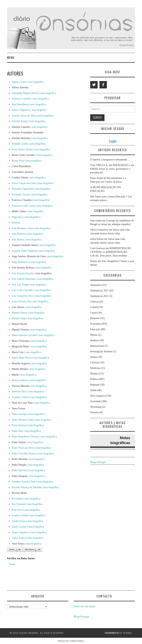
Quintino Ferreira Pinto (24, 482)
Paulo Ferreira (19, 425)
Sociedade (96, 401)
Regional (95, 385)
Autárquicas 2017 (99, 291)
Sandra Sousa (19, 521)
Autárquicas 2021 (99, 296)
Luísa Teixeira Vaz (21, 301)
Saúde (93, 390)
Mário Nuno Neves (22, 358)
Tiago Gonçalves (20, 532)
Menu (11, 58)
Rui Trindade (18, 504)
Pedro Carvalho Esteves (24, 454)
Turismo (95, 412)
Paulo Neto (17, 431)
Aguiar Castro (19, 82)
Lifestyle (95, 363)
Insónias (16, 223)
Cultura (94, 307)
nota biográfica (36, 82)
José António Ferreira (23, 273)
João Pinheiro (19, 234)
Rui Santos (17, 499)
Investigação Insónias (101, 351)
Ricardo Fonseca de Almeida (27, 487)
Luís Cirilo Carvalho (22, 290)
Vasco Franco (19, 538)
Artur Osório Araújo (22, 149)
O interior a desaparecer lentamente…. (110, 160)
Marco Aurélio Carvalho (24, 335)
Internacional (97, 346)
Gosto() (15, 550)
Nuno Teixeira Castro (23, 420)
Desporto (95, 318)
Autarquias (96, 285)
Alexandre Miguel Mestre (25, 93)
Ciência (94, 302)
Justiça (94, 357)
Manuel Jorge (19, 318)
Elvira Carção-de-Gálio (24, 183)
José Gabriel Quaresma (24, 279)
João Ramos (18, 240)
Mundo (94, 374)
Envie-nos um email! (85, 606)
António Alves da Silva (24, 116)
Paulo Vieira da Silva (23, 448)
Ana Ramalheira (20, 104)
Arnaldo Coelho (20, 144)
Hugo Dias (17, 217)
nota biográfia (39, 110)
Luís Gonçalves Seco (23, 296)
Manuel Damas (20, 313)
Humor (94, 335)
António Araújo (20, 121)
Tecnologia (96, 407)
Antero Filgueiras (21, 110)
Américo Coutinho (21, 99)
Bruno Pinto (18, 161)
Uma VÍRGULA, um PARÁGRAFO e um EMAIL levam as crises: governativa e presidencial (112, 169)
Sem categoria (98, 396)
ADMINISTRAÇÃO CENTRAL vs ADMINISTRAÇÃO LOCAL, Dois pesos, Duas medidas (111, 252)
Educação (95, 329)
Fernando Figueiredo (22, 189)
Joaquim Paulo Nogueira (24, 251)
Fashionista (112, 633)
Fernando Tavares (21, 195)
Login (113, 141)
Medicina (95, 368)
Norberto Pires (19, 392)
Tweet (12, 564)
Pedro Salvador (20, 470)
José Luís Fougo (20, 285)
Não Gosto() (33, 550)
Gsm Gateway (98, 248)
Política (94, 379)
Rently (94, 261)
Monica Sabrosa (20, 380)
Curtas (94, 313)
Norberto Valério (20, 397)
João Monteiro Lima (22, 228)
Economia (95, 324)
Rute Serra (17, 510)
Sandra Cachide (20, 515)
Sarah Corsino (19, 527)
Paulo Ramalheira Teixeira (25, 437)
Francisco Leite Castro (23, 206)
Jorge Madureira (20, 262)
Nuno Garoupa (19, 414)
